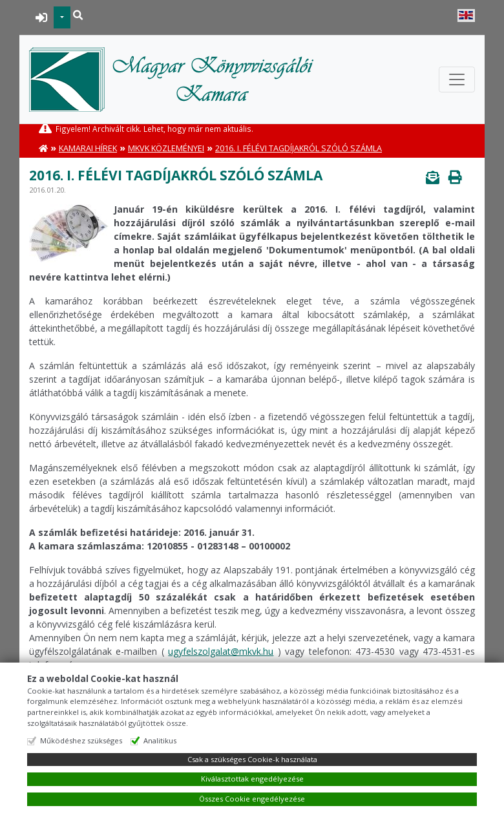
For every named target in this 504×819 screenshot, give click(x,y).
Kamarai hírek (88, 148)
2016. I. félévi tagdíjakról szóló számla (299, 148)
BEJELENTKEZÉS (42, 17)
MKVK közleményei (166, 148)
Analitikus (160, 740)
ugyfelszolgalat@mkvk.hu (221, 651)
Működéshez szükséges (81, 740)
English (466, 16)
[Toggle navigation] (457, 80)
